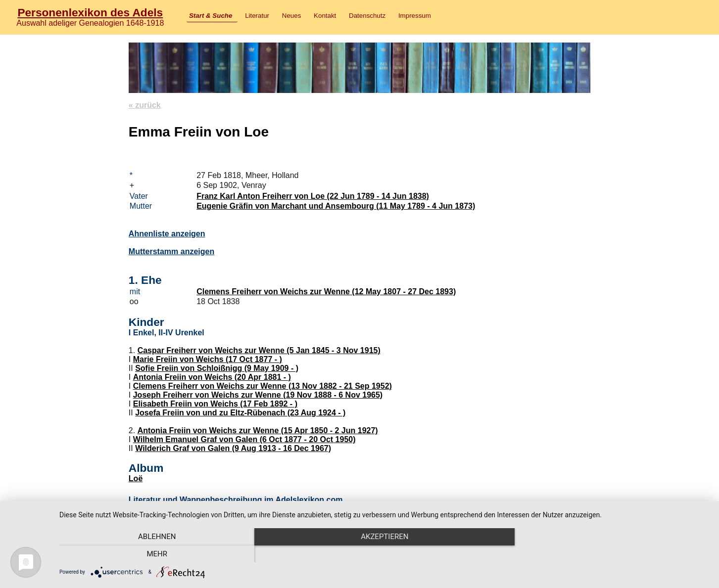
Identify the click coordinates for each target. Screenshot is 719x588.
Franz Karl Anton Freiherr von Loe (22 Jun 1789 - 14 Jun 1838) (313, 196)
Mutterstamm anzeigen (171, 251)
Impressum (415, 16)
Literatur (257, 16)
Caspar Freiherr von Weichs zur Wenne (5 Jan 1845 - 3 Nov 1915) (259, 350)
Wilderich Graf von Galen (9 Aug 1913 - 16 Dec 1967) (233, 448)
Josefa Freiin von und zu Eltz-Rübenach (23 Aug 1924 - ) (240, 413)
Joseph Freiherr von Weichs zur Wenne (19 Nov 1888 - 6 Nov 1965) (258, 395)
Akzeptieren (384, 554)
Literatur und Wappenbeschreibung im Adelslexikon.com (236, 500)
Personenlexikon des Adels (90, 12)
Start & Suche (211, 16)
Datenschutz (367, 16)
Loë (136, 478)
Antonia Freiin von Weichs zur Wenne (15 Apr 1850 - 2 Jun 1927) (258, 430)
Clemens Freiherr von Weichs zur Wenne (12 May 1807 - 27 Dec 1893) (326, 292)
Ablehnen (157, 554)
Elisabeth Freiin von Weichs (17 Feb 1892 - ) (215, 404)
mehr (612, 554)
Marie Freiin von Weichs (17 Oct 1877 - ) (208, 359)
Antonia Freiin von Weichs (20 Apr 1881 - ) (212, 377)
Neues (292, 16)
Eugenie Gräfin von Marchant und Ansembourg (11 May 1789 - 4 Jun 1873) (336, 206)
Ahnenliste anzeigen (167, 234)
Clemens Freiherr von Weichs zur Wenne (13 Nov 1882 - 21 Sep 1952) (263, 386)
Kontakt (325, 16)
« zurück (145, 105)
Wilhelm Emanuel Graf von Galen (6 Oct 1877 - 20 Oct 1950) (244, 439)
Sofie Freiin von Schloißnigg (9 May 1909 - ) (217, 368)
